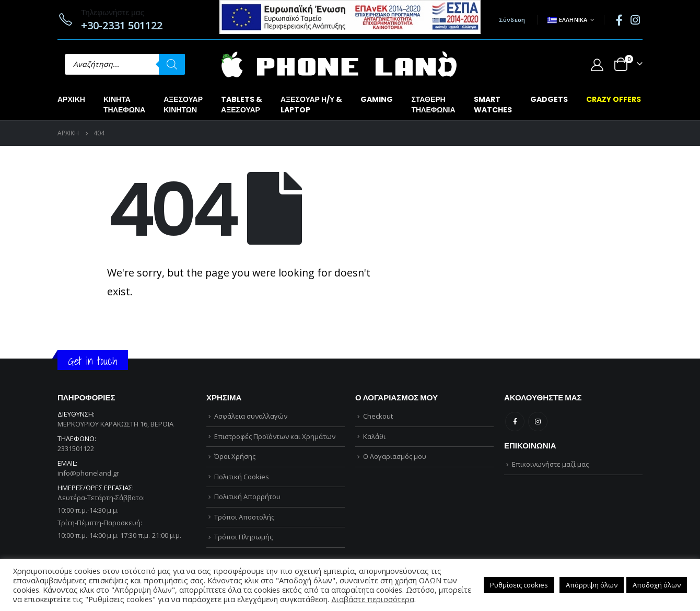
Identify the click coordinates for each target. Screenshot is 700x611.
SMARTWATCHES (493, 105)
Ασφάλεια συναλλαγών (251, 416)
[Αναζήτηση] (172, 64)
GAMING (377, 99)
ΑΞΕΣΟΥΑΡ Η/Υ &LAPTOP (311, 105)
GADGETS (549, 99)
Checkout (378, 416)
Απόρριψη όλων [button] (592, 585)
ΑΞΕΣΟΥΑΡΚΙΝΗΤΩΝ (183, 105)
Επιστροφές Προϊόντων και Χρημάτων (275, 436)
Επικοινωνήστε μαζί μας (550, 464)
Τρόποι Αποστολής (244, 517)
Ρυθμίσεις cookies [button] (519, 585)
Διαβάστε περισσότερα (373, 599)
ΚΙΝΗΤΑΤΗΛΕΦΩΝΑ (124, 105)
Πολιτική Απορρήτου (247, 497)
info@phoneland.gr (88, 473)
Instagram (538, 422)
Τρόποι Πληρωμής (243, 537)
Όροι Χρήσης (235, 456)
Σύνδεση (512, 20)
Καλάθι (374, 436)
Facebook (515, 422)
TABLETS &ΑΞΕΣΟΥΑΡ (242, 105)
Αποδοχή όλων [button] (657, 585)
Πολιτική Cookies (242, 477)
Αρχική (71, 99)
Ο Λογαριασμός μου (395, 456)
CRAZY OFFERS (614, 99)
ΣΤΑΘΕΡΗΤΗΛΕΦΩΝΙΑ (433, 105)
